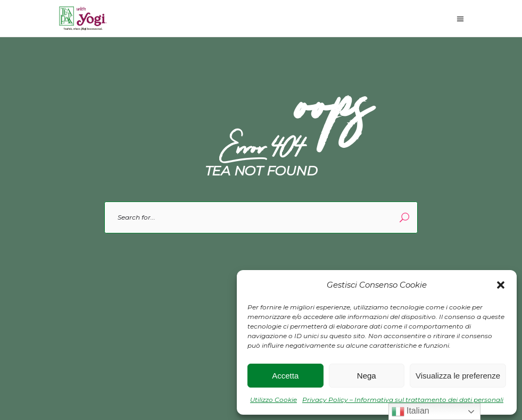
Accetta (285, 376)
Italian (411, 411)
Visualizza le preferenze (458, 376)
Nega (367, 376)
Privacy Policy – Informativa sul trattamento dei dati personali (403, 400)
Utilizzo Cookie (274, 400)
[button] (501, 285)
